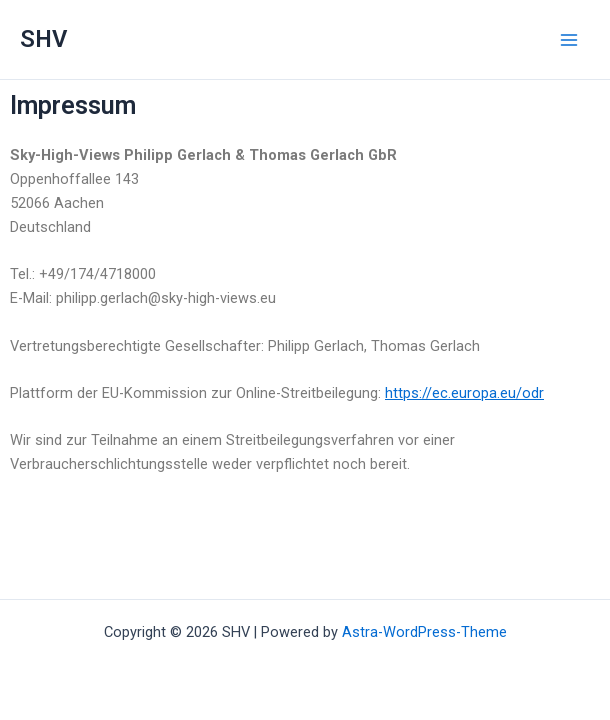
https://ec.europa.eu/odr (464, 393)
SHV (43, 39)
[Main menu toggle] (569, 40)
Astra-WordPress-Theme (424, 632)
